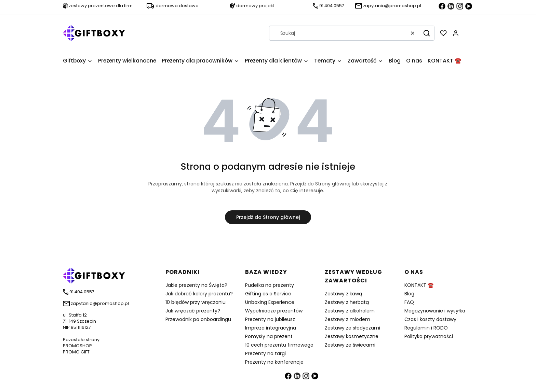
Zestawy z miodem (347, 319)
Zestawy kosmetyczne (352, 336)
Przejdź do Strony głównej (268, 217)
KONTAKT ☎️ (419, 285)
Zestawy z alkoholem (350, 311)
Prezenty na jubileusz (270, 319)
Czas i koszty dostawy (430, 319)
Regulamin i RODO (426, 328)
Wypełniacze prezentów (274, 311)
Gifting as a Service (268, 294)
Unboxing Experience (270, 302)
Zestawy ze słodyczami (352, 328)
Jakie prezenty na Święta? (196, 285)
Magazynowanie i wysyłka (435, 311)
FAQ (409, 302)
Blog (409, 294)
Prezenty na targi (265, 353)
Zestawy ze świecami (350, 345)
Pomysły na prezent (269, 336)
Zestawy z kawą (343, 294)
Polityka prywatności (429, 336)
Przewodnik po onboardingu (198, 319)
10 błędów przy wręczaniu (196, 302)
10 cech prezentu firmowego (279, 345)
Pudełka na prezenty (270, 285)
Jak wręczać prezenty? (193, 311)
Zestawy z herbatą (347, 302)
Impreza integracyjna (271, 328)
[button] (427, 33)
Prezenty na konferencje (274, 362)
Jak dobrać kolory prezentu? (199, 294)
